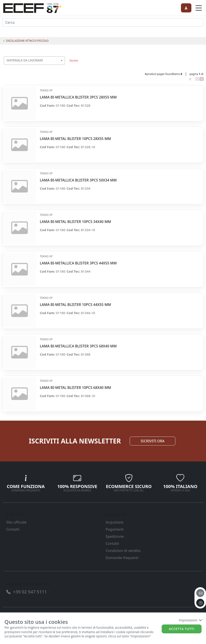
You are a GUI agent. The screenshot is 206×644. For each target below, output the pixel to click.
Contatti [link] (13, 529)
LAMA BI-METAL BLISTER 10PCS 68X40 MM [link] (75, 388)
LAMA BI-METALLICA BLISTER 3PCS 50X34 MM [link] (78, 180)
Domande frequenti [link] (122, 558)
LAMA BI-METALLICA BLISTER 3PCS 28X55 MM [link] (78, 97)
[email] (200, 593)
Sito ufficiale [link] (16, 522)
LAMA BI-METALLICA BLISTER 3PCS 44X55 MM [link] (78, 263)
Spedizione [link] (115, 536)
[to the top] (200, 603)
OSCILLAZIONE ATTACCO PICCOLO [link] (26, 41)
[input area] (103, 22)
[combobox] (34, 61)
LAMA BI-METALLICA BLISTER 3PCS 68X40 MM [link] (78, 346)
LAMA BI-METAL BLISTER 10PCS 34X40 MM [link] (75, 222)
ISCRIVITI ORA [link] (153, 441)
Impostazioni (190, 620)
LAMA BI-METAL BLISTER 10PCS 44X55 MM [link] (75, 305)
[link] (32, 7)
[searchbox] (63, 66)
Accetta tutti (182, 629)
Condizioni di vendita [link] (123, 551)
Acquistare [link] (115, 522)
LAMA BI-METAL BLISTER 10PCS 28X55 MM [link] (75, 139)
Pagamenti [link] (115, 529)
